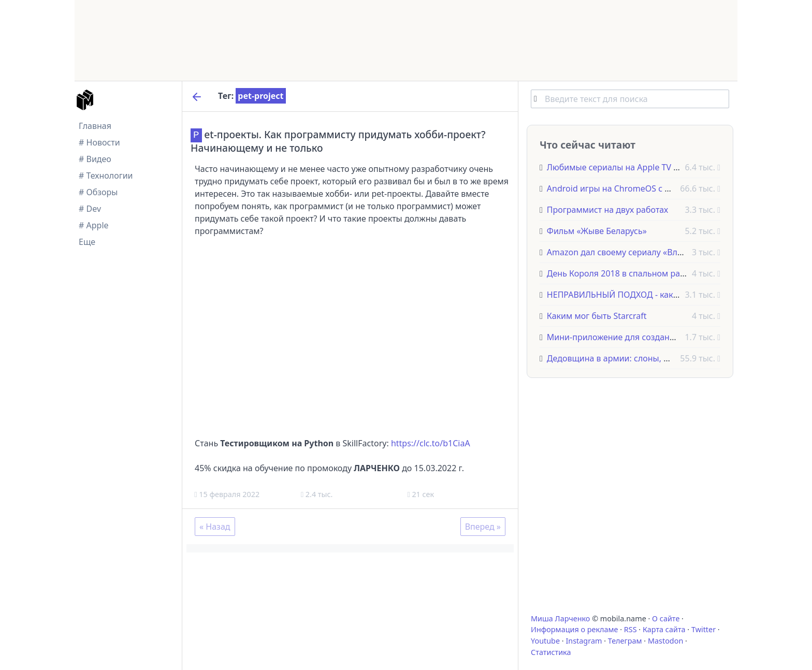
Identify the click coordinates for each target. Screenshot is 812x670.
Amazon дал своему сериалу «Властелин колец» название (663, 252)
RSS (630, 629)
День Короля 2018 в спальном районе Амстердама (649, 273)
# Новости (99, 142)
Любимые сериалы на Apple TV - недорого (632, 167)
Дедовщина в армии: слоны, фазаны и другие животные (661, 358)
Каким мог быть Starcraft (597, 316)
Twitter (704, 629)
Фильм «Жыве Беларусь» (597, 231)
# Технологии (106, 176)
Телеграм (625, 641)
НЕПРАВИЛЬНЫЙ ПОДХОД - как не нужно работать (649, 295)
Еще (87, 242)
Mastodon (665, 641)
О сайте (666, 618)
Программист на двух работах (607, 210)
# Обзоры (98, 192)
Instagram (584, 641)
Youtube (545, 641)
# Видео (95, 159)
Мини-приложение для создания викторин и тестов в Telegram (674, 337)
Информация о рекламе (575, 629)
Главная (95, 126)
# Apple (94, 225)
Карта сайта (664, 629)
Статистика (551, 652)
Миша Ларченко (560, 618)
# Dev (90, 209)
